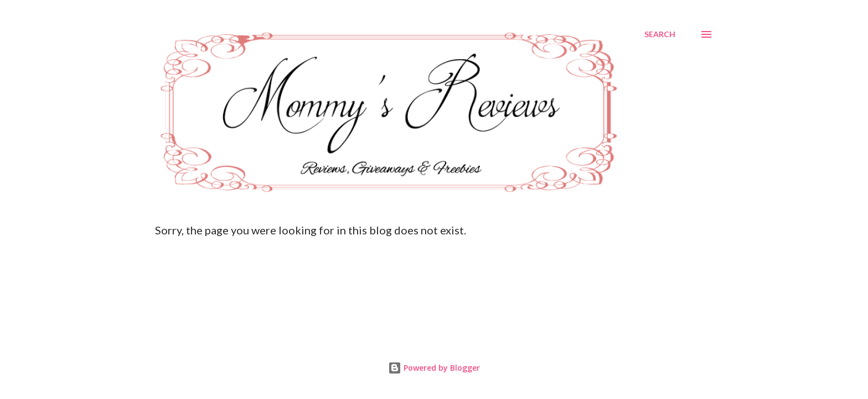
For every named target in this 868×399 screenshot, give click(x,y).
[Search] (660, 34)
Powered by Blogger (434, 368)
